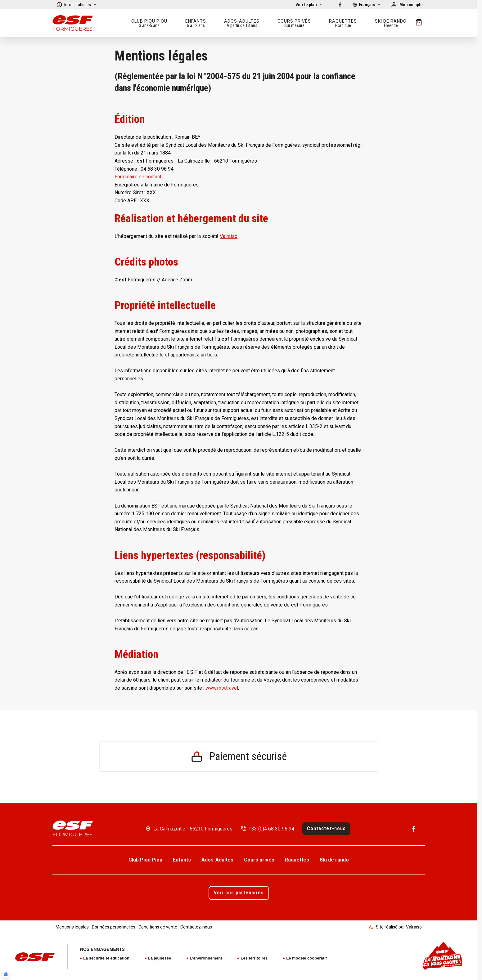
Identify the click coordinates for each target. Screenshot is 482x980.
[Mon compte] (407, 5)
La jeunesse (160, 958)
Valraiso (229, 236)
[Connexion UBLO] (6, 974)
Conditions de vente (158, 927)
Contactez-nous (326, 828)
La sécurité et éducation (106, 958)
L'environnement (206, 958)
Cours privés (259, 860)
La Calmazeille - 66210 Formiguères (193, 829)
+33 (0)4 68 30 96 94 (271, 829)
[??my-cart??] (419, 23)
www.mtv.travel (222, 688)
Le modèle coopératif (306, 958)
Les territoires (254, 958)
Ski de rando (334, 860)
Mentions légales (72, 927)
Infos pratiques (77, 5)
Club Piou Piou (145, 860)
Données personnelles (114, 927)
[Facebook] (340, 5)
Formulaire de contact (138, 177)
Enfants (182, 860)
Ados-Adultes (217, 860)
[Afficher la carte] (309, 5)
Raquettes (297, 860)
